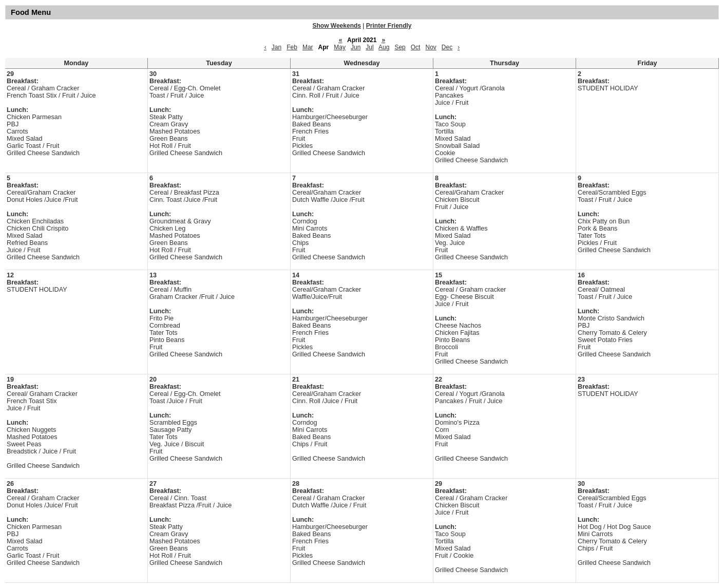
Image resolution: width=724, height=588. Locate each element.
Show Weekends (337, 26)
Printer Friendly (389, 26)
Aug (384, 47)
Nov (431, 47)
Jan (277, 47)
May (340, 47)
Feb (292, 47)
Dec (447, 47)
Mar (308, 47)
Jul (369, 47)
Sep (400, 47)
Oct (416, 47)
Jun (356, 47)
